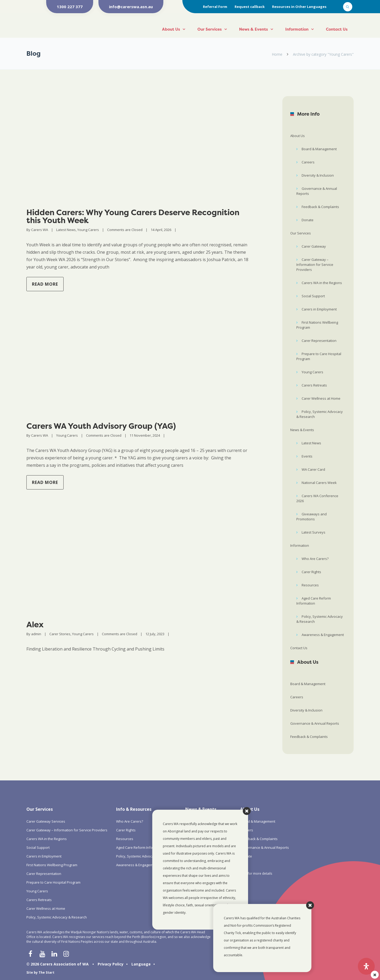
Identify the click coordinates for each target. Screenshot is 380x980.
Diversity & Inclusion (318, 175)
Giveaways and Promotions (312, 517)
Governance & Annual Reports (317, 191)
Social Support (313, 296)
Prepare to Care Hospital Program (319, 356)
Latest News (66, 230)
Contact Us (337, 29)
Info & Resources (134, 809)
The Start (46, 972)
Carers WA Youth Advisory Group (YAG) (101, 426)
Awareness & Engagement (323, 635)
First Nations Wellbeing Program (317, 325)
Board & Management (319, 149)
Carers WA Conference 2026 (317, 498)
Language (141, 964)
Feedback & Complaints (320, 207)
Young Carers (88, 230)
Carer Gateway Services (46, 821)
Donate (308, 220)
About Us (171, 29)
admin (36, 634)
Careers (308, 162)
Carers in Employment (319, 309)
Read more (45, 284)
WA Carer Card (313, 469)
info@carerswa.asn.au (131, 7)
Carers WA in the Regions (322, 283)
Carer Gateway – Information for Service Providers (315, 265)
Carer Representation (319, 341)
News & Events (253, 29)
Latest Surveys (313, 532)
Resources (310, 585)
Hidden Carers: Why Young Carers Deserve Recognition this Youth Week (133, 216)
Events (307, 456)
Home (277, 54)
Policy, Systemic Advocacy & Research (320, 414)
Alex (35, 625)
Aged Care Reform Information (314, 601)
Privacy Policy (111, 964)
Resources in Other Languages (299, 7)
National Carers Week (319, 483)
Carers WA (40, 230)
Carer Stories (60, 634)
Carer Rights (311, 572)
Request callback (250, 7)
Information (297, 29)
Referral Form (215, 7)
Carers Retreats (314, 385)
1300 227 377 (70, 7)
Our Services (210, 29)
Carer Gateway (314, 246)
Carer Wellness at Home (321, 398)
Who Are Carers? (315, 559)
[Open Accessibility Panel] (366, 966)
